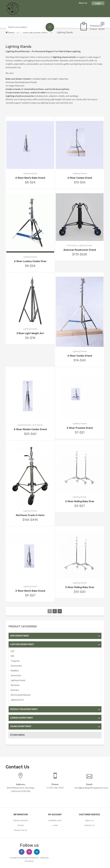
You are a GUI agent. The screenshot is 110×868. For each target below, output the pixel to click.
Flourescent (16, 666)
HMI (12, 656)
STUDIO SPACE (17, 735)
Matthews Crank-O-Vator (30, 515)
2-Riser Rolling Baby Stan (80, 501)
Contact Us (89, 825)
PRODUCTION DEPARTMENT (55, 709)
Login (98, 3)
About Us (83, 3)
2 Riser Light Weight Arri (30, 333)
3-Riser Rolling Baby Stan (80, 587)
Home (10, 32)
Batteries (15, 685)
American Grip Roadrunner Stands (21, 82)
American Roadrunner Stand (80, 250)
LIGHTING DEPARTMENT (35, 32)
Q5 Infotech (29, 861)
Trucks (21, 825)
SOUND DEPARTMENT (55, 726)
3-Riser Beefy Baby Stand (30, 591)
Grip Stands (72, 245)
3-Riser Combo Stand (80, 356)
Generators (16, 676)
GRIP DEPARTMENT (55, 636)
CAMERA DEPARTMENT (55, 718)
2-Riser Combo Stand (80, 178)
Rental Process (21, 821)
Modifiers (15, 671)
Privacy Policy (21, 830)
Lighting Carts (17, 700)
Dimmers (15, 690)
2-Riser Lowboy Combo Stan (30, 261)
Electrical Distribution (21, 695)
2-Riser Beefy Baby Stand (30, 178)
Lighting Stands (18, 680)
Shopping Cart (55, 821)
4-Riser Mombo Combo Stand (30, 429)
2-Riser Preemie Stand (80, 428)
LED (12, 651)
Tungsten (15, 661)
